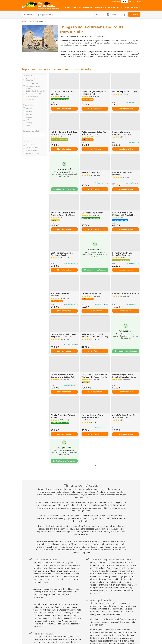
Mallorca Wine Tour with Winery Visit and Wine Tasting (95, 335)
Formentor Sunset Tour (92, 293)
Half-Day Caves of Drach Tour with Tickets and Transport (64, 133)
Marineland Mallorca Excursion (60, 294)
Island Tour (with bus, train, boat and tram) (94, 93)
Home (24, 22)
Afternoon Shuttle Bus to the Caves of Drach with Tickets (64, 214)
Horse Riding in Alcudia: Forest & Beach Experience (124, 376)
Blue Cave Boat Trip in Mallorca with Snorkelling (124, 214)
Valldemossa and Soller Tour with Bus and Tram (94, 133)
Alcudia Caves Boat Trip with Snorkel (63, 416)
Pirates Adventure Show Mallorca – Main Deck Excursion (92, 417)
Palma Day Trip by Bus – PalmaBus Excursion (123, 254)
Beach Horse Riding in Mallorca (122, 173)
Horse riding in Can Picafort (125, 92)
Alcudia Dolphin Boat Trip (93, 172)
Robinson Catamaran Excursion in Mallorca (122, 133)
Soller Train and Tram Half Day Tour (63, 93)
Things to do (32, 22)
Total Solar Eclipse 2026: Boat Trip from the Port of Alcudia (94, 376)
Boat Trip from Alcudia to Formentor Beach (62, 254)
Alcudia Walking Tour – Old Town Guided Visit (124, 416)
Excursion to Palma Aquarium (125, 293)
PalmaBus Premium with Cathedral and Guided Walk (63, 376)
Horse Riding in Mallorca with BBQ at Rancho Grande (64, 335)
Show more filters (29, 99)
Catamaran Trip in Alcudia (93, 213)
